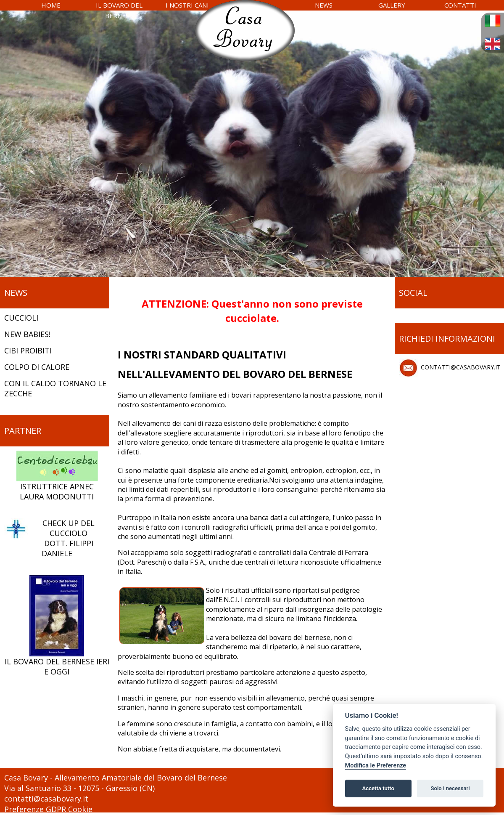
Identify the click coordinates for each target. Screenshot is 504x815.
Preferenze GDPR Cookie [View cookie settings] (48, 809)
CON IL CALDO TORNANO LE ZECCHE (55, 388)
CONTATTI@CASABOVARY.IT (450, 368)
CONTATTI (460, 5)
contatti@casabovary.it (46, 799)
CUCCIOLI (21, 318)
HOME (51, 5)
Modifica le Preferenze (376, 766)
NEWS (324, 5)
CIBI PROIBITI (28, 350)
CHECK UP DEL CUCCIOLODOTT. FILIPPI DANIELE (49, 538)
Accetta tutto (378, 788)
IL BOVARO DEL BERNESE (119, 10)
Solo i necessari (450, 788)
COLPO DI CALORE (37, 367)
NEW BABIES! (27, 334)
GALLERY (392, 5)
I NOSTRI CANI (187, 5)
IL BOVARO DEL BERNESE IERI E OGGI (57, 626)
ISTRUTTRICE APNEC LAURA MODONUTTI (57, 476)
